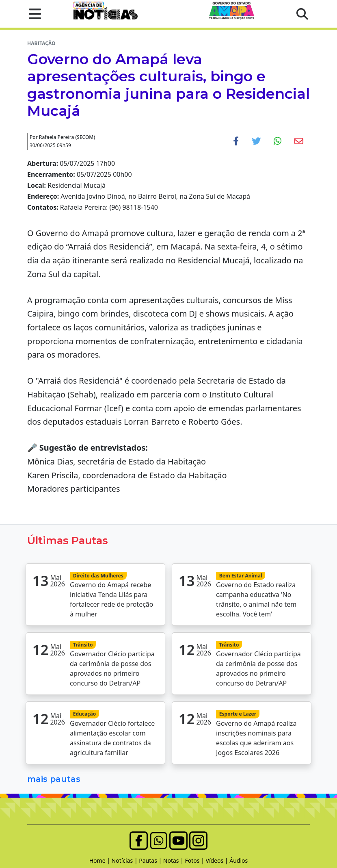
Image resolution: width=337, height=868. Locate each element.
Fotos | (196, 860)
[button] (32, 14)
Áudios (239, 860)
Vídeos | (218, 860)
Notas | (174, 860)
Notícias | (125, 860)
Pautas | (151, 860)
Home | (100, 860)
